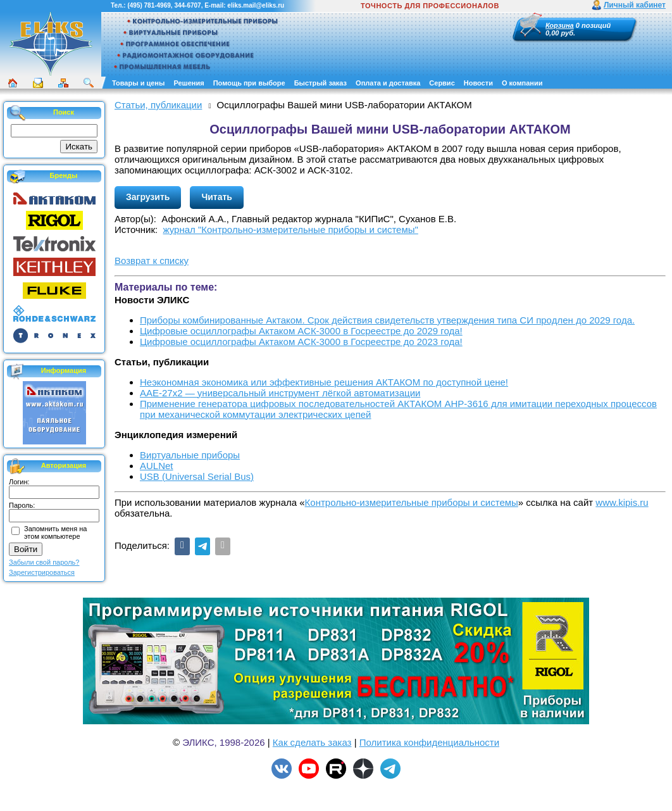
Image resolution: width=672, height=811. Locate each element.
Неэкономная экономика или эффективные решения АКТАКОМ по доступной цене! (324, 382)
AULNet (157, 466)
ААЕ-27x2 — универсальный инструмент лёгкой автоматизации (280, 393)
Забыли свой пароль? (44, 562)
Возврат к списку (152, 261)
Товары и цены (138, 83)
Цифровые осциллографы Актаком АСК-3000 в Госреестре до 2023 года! (301, 342)
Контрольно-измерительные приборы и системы (412, 502)
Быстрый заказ (320, 83)
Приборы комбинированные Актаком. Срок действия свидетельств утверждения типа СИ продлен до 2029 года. (387, 320)
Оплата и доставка (388, 83)
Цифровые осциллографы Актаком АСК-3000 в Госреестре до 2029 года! (301, 331)
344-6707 (187, 5)
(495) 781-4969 (149, 5)
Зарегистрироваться (42, 572)
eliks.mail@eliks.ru (256, 5)
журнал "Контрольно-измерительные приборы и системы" (291, 229)
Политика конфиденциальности (429, 742)
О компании (522, 83)
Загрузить (148, 197)
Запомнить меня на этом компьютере (55, 532)
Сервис (442, 83)
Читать (217, 197)
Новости (478, 83)
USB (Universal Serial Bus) (197, 476)
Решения (189, 83)
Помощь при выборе (249, 83)
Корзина (560, 25)
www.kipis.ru (622, 502)
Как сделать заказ (312, 742)
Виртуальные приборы (190, 455)
